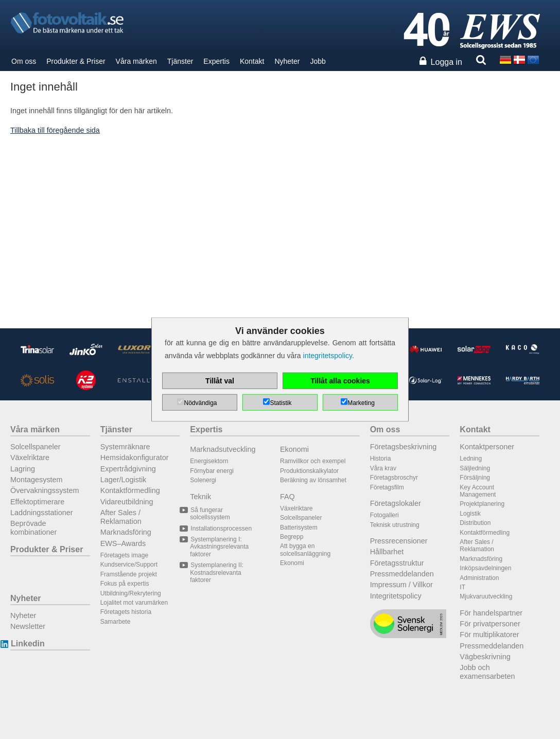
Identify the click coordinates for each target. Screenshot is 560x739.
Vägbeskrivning (485, 657)
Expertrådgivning (128, 469)
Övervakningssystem (45, 490)
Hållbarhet (387, 552)
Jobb (318, 61)
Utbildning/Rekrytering (131, 593)
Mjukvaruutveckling (486, 596)
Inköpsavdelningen (485, 568)
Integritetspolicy (396, 596)
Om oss (24, 61)
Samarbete (116, 622)
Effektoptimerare (37, 502)
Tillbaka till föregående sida (55, 130)
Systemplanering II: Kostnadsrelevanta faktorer (217, 573)
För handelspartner (491, 613)
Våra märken (136, 61)
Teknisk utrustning (395, 525)
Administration (479, 578)
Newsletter (28, 626)
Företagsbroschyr (394, 478)
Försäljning (475, 478)
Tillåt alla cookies (340, 381)
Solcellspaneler (36, 447)
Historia (381, 459)
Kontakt (252, 61)
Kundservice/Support (129, 565)
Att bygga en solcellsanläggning (305, 550)
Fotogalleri (384, 515)
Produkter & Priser (76, 61)
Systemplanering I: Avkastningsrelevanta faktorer (219, 547)
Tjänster (180, 61)
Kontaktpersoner (487, 447)
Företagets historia (126, 612)
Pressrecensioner (399, 541)
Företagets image (124, 555)
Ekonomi (294, 449)
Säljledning (475, 468)
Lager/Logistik (124, 480)
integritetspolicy (328, 356)
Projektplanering (482, 504)
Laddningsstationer (42, 513)
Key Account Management (478, 491)
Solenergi (203, 480)
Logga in (447, 62)
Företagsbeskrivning (404, 447)
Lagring (23, 469)
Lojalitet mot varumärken (134, 603)
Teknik (200, 497)
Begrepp (292, 537)
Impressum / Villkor (401, 585)
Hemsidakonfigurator (135, 458)
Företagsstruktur (397, 563)
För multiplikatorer (489, 635)
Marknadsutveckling (223, 449)
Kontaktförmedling (130, 490)
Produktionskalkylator (309, 471)
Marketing (361, 403)
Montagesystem (37, 480)
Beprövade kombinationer (33, 528)
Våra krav (383, 468)
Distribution (475, 523)
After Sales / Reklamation (121, 517)
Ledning (471, 459)
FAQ (287, 497)
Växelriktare (30, 458)
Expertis (216, 61)
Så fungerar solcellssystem (210, 514)
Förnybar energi (212, 471)
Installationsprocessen (221, 529)
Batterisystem (299, 527)
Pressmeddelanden (402, 574)
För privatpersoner (490, 624)
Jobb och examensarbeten (487, 672)
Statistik (281, 403)
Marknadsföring (126, 532)
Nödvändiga (200, 403)
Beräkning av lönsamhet (313, 480)
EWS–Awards (123, 543)
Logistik (470, 514)
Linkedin (28, 644)
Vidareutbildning (127, 502)
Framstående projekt (129, 574)
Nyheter (287, 61)
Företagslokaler (396, 503)
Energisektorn (209, 461)
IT (462, 587)
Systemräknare (125, 447)
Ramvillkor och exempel (313, 461)
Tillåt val (220, 381)
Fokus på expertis (125, 584)
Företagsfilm (387, 487)
